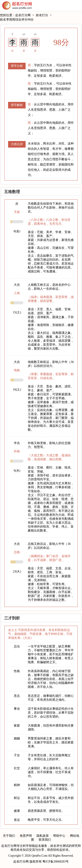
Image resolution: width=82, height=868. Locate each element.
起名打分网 (17, 5)
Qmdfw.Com (39, 856)
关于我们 (9, 836)
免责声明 (26, 836)
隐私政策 (43, 836)
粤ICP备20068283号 (56, 862)
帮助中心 (59, 836)
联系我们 (45, 840)
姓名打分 (42, 15)
